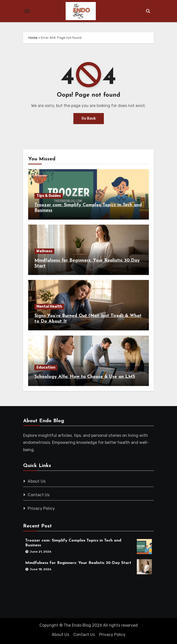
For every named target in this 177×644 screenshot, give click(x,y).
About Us (37, 481)
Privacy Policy (41, 508)
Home (33, 38)
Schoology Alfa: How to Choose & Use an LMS (85, 377)
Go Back (89, 118)
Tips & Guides (49, 196)
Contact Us (39, 495)
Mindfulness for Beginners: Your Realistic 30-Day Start (78, 563)
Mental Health (49, 307)
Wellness (44, 251)
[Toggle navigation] (27, 11)
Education (46, 367)
